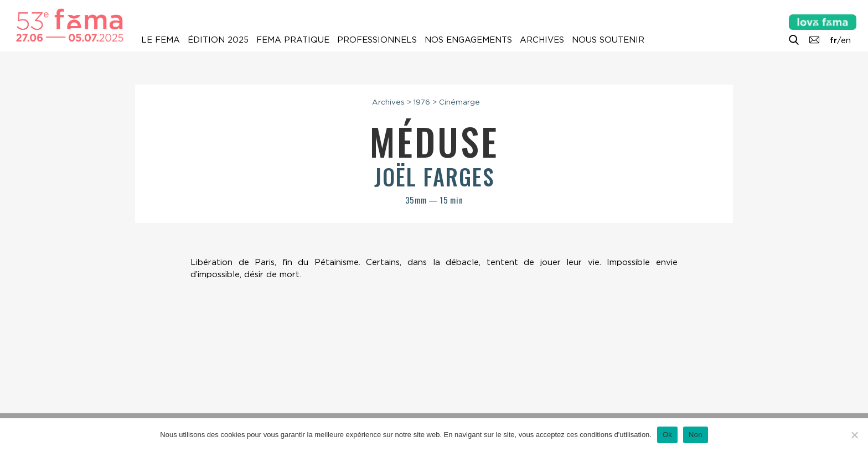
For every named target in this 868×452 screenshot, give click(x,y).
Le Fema (161, 40)
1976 (422, 102)
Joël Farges (434, 176)
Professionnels (377, 40)
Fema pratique (293, 40)
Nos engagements (468, 40)
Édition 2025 (218, 40)
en (846, 40)
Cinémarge (459, 102)
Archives (542, 40)
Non (696, 435)
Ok (667, 435)
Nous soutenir (608, 40)
